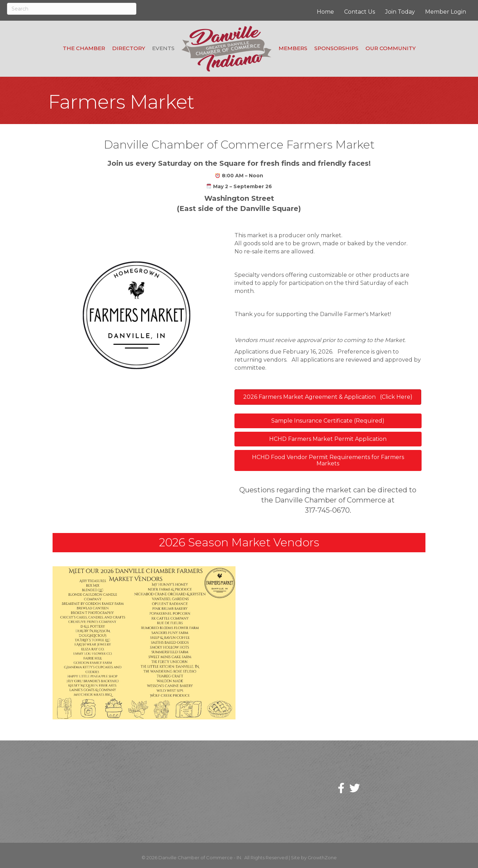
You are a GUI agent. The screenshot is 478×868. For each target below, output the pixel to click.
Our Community (391, 48)
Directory (129, 48)
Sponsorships (336, 48)
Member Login (446, 12)
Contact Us (360, 12)
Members (293, 48)
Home (325, 12)
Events (163, 48)
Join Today (400, 12)
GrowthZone (322, 857)
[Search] (72, 9)
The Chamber (84, 48)
